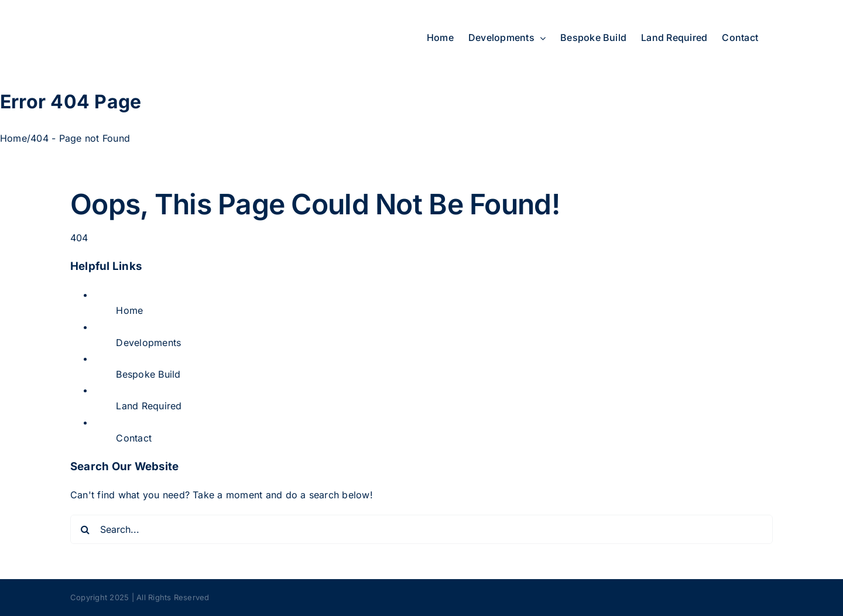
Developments (148, 343)
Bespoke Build (148, 374)
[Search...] (421, 529)
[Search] (85, 529)
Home (129, 310)
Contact (134, 438)
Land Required (149, 406)
